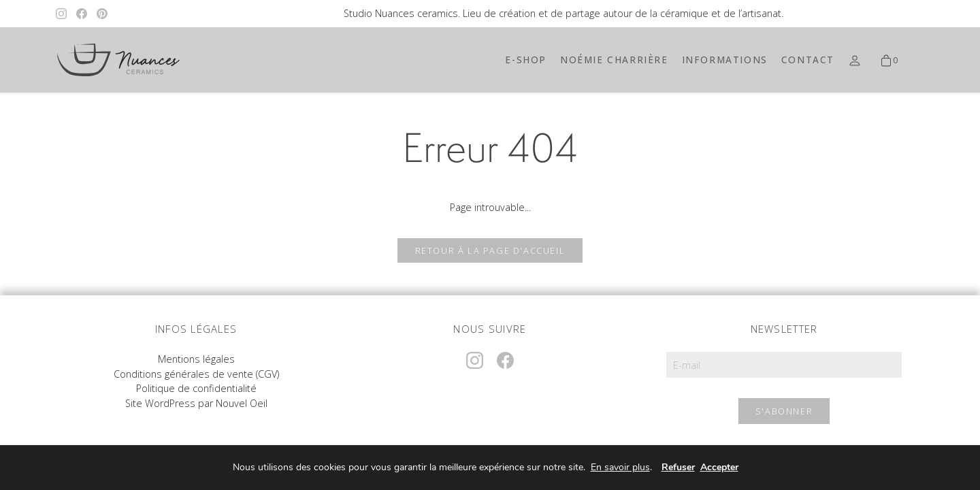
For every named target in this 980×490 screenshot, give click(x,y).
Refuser (678, 467)
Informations (725, 60)
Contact (808, 60)
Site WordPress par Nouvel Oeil (196, 403)
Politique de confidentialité (196, 388)
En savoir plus (620, 468)
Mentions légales (196, 359)
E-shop (526, 60)
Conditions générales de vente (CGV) (196, 374)
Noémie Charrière (614, 60)
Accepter (719, 467)
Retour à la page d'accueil (490, 250)
